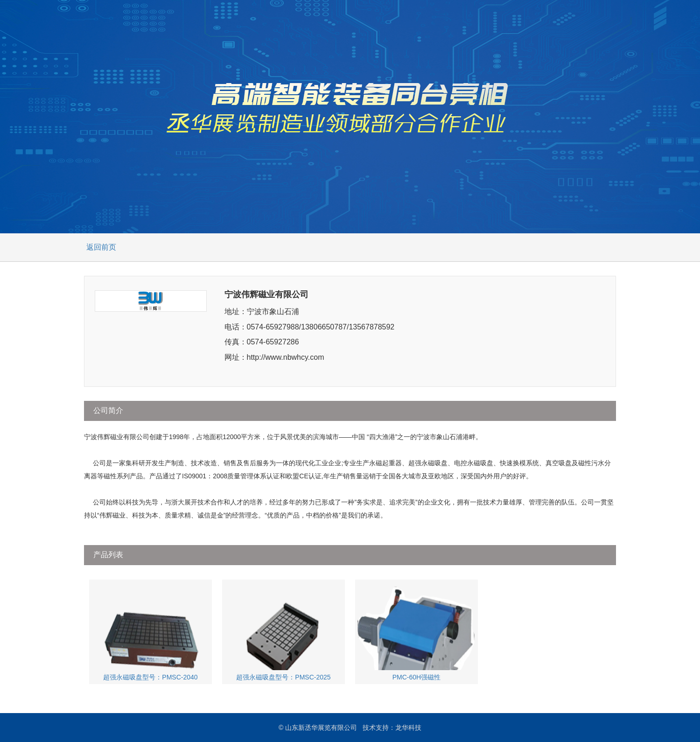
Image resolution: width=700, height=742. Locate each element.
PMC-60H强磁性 (416, 631)
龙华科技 (408, 728)
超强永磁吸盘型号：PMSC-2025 (283, 631)
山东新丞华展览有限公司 (321, 728)
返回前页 (101, 247)
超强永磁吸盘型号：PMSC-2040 (150, 631)
